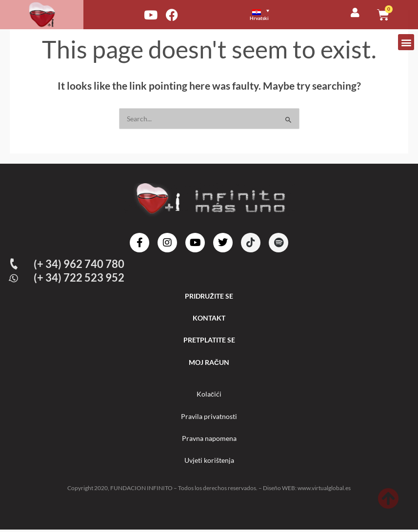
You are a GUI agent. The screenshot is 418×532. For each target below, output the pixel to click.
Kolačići (209, 395)
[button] (406, 42)
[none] (268, 15)
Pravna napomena (209, 440)
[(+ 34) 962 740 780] (14, 264)
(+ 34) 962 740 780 (80, 264)
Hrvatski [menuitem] (259, 18)
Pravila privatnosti (209, 418)
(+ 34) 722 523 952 (80, 277)
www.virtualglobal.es (324, 490)
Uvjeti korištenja (209, 463)
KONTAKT (209, 318)
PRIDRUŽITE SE (209, 296)
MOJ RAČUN (209, 363)
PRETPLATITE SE (209, 341)
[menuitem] (264, 15)
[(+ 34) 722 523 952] (14, 278)
